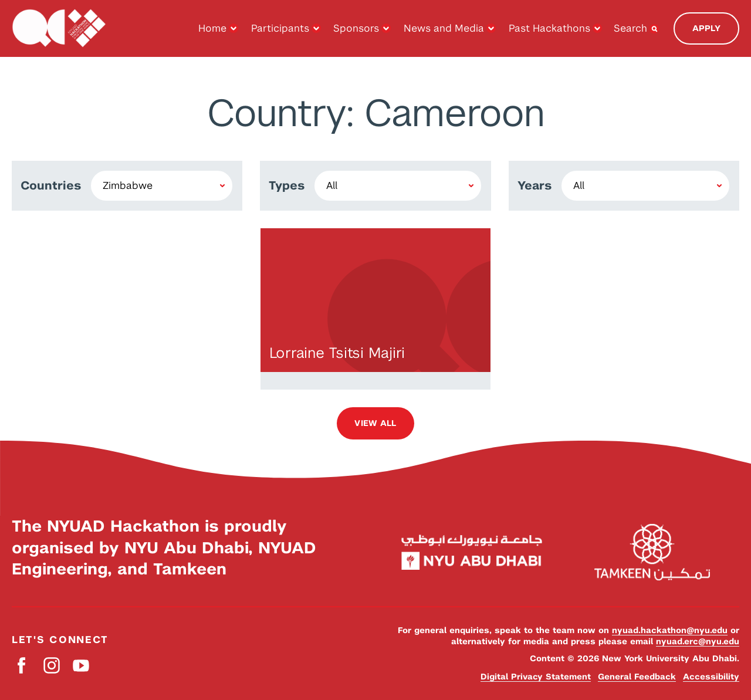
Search (630, 28)
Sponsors (356, 28)
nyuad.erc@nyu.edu (698, 641)
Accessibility (711, 677)
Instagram (51, 666)
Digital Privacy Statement (536, 677)
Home (212, 28)
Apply (706, 28)
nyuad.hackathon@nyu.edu (670, 630)
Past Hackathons (549, 28)
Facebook (22, 666)
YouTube (81, 666)
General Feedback (637, 677)
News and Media (444, 28)
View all (375, 423)
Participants (280, 28)
